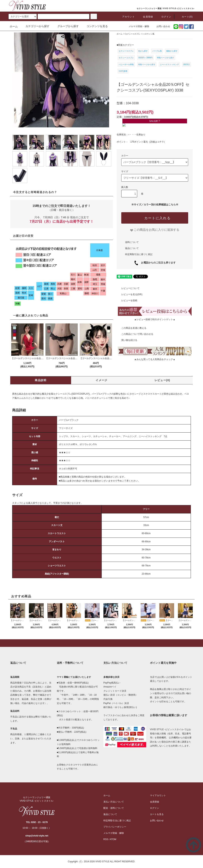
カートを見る (157, 814)
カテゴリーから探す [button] (35, 26)
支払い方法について (114, 802)
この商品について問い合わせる (135, 334)
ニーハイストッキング (169, 64)
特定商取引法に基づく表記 (139, 254)
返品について (132, 248)
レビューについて (128, 288)
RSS (106, 839)
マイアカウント (158, 795)
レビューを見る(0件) (130, 294)
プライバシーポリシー (115, 827)
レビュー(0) (162, 380)
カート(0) (185, 17)
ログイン (164, 17)
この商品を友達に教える (132, 328)
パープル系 (157, 51)
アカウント (126, 17)
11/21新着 (123, 71)
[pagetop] (101, 643)
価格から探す (172, 51)
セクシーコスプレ (126, 51)
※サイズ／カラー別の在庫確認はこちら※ (155, 205)
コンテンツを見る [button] (95, 26)
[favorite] (155, 230)
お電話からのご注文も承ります (157, 263)
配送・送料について (114, 808)
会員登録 (146, 17)
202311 (186, 64)
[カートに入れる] (155, 218)
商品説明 (41, 380)
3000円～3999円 (145, 58)
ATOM (113, 839)
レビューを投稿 (127, 300)
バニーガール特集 (126, 64)
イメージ (101, 380)
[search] (23, 17)
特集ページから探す (166, 58)
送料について (132, 242)
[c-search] (94, 16)
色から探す (143, 51)
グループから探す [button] (66, 26)
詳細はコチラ (157, 142)
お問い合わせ (161, 26)
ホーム (14, 26)
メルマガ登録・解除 (137, 26)
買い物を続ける (127, 340)
